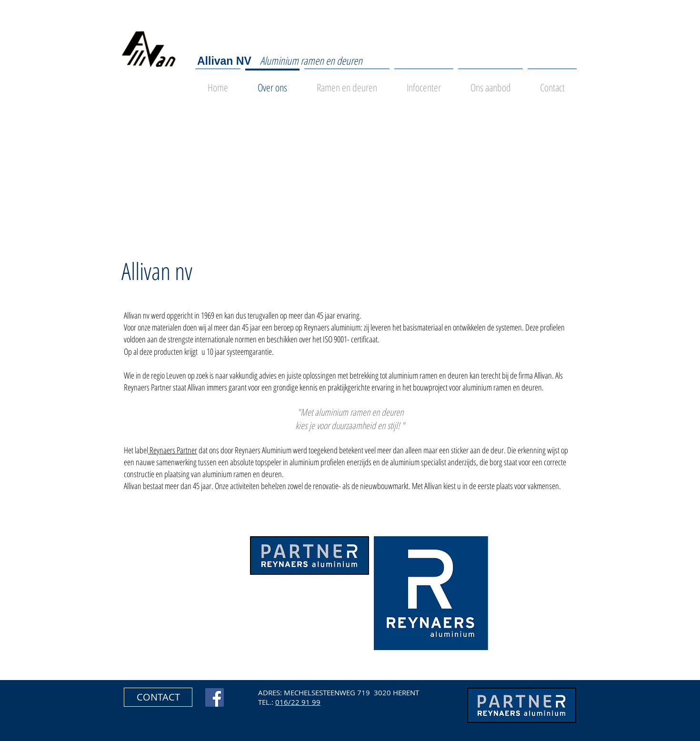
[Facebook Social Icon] (215, 697)
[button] (158, 697)
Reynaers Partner (173, 450)
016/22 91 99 (298, 702)
